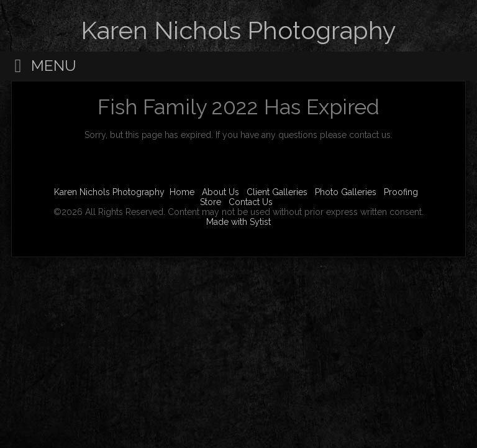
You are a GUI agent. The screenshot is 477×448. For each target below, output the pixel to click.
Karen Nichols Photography (109, 192)
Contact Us (251, 202)
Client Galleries (277, 192)
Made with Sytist (238, 222)
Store (211, 202)
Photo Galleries (346, 192)
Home (182, 192)
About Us (220, 192)
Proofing (401, 192)
